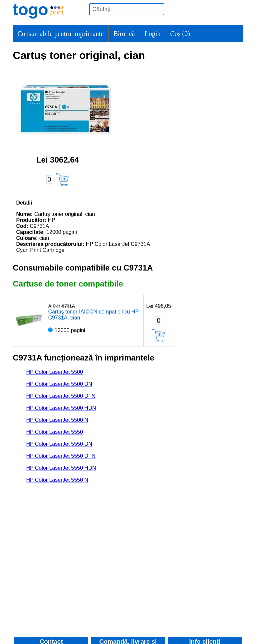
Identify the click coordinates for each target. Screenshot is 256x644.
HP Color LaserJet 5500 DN (59, 384)
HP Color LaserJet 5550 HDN (61, 468)
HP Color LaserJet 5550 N (57, 480)
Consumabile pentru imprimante (60, 34)
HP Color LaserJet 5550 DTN (61, 456)
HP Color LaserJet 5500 (54, 372)
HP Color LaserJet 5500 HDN (61, 408)
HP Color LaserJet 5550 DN (59, 444)
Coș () (180, 34)
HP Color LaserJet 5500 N (57, 420)
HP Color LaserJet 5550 (54, 432)
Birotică (124, 34)
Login (153, 34)
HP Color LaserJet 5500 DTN (61, 396)
